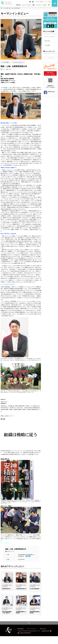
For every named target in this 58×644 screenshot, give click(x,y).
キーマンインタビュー (50, 37)
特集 (34, 5)
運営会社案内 (21, 637)
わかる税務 (47, 45)
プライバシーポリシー (32, 637)
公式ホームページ (11, 551)
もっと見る (50, 58)
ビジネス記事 (6, 8)
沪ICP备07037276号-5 (45, 639)
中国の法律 (47, 41)
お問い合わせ (43, 637)
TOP (2, 8)
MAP (28, 556)
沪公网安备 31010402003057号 (25, 641)
